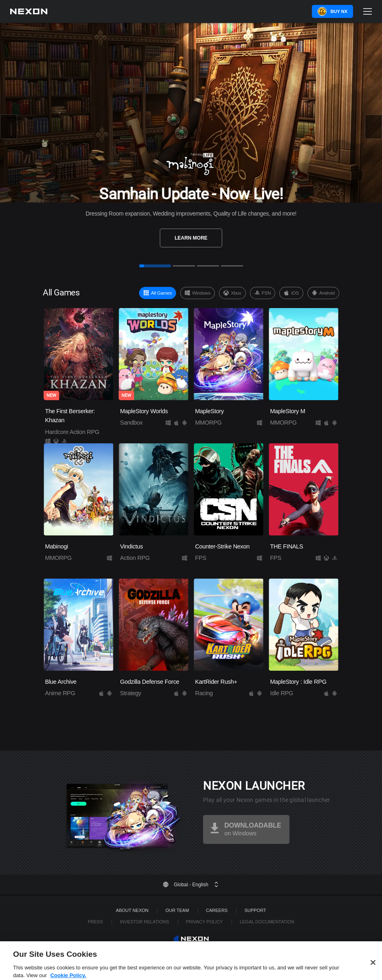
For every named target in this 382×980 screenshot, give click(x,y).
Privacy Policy (204, 922)
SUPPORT (255, 910)
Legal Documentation (267, 922)
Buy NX (339, 11)
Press (95, 922)
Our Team (177, 910)
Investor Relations (145, 922)
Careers (217, 910)
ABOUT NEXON (132, 910)
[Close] (373, 969)
